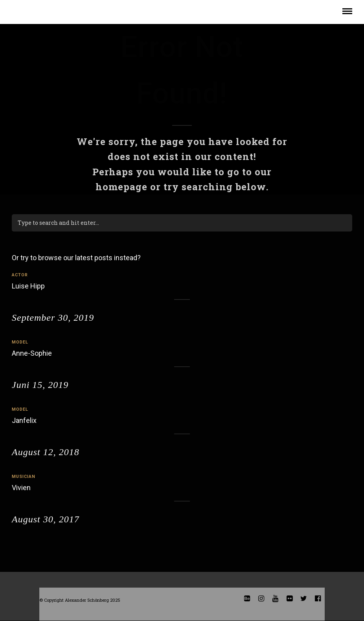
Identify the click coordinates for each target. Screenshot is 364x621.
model (20, 342)
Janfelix (24, 420)
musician (24, 477)
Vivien (21, 488)
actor (20, 275)
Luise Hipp (28, 286)
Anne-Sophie (32, 353)
